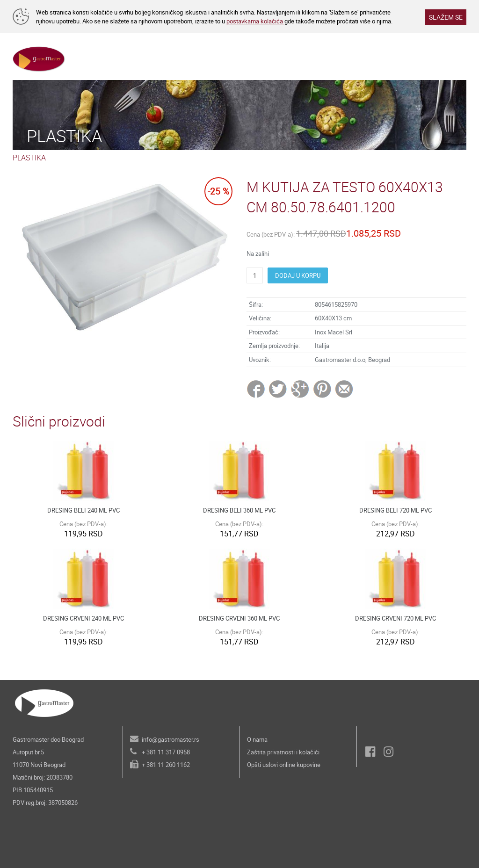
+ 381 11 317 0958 (166, 752)
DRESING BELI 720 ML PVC (396, 510)
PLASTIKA (29, 158)
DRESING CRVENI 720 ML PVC (396, 618)
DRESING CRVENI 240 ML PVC (83, 618)
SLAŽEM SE (446, 17)
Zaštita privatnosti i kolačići (283, 752)
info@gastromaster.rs (171, 739)
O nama (257, 739)
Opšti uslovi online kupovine (284, 765)
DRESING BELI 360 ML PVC (239, 510)
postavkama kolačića (255, 21)
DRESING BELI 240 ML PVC (83, 510)
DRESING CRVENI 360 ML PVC (239, 618)
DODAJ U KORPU (298, 275)
